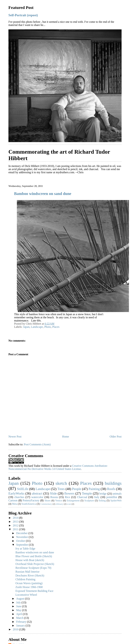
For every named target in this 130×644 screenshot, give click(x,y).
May (19, 610)
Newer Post (15, 437)
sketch (61, 483)
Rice (67, 497)
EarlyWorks (16, 493)
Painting (94, 489)
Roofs (111, 489)
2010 (16, 629)
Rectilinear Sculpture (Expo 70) (33, 568)
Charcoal (82, 497)
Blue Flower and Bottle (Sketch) (34, 556)
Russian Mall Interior (27, 572)
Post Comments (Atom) (37, 444)
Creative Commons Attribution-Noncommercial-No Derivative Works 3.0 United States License (58, 467)
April (19, 614)
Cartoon (13, 500)
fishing (102, 500)
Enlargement (73, 500)
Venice (59, 500)
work (17, 466)
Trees (61, 489)
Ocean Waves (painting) (29, 583)
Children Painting (25, 579)
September (22, 545)
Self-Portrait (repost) (23, 15)
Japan (26, 327)
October (21, 541)
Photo (48, 327)
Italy (97, 497)
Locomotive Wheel (26, 595)
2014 (16, 518)
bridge (103, 494)
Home (66, 437)
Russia (54, 497)
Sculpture (89, 500)
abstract (37, 493)
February (22, 622)
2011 (16, 529)
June (19, 606)
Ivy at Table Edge (25, 549)
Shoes (47, 500)
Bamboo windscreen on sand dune (43, 194)
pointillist (112, 497)
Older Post (116, 437)
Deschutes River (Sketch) (30, 575)
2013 (16, 522)
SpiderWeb (116, 500)
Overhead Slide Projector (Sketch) (35, 564)
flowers (69, 493)
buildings (113, 483)
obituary (59, 504)
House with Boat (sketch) (30, 560)
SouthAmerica (29, 504)
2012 (16, 525)
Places (56, 327)
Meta (15, 504)
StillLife (23, 489)
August (21, 599)
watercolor (37, 497)
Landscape (37, 327)
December (22, 533)
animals (117, 494)
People (77, 489)
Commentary (46, 504)
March (20, 618)
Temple (87, 493)
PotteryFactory (31, 500)
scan (69, 504)
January (21, 626)
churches (19, 497)
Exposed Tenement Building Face (34, 591)
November (22, 537)
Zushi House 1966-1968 (29, 587)
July (19, 602)
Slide (53, 493)
